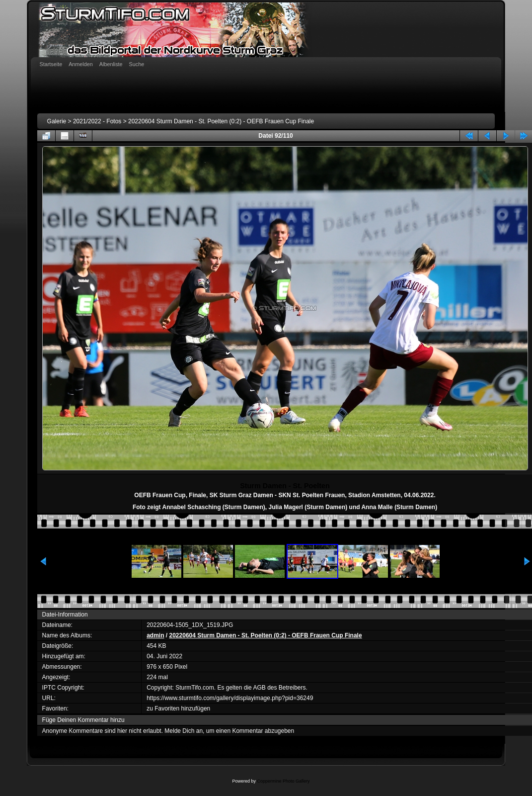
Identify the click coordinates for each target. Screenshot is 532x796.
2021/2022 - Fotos (97, 121)
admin (155, 635)
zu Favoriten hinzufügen (178, 708)
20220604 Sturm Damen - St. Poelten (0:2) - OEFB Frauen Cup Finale (221, 121)
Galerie (57, 121)
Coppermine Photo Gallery (283, 781)
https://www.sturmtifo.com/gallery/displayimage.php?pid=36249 (230, 698)
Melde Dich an (184, 731)
